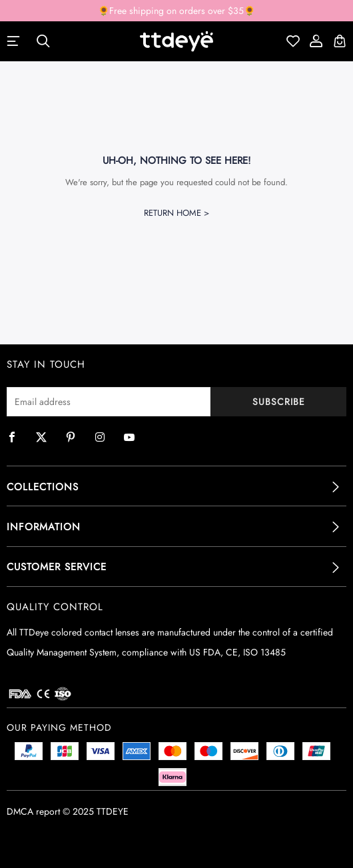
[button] (176, 487)
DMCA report (33, 811)
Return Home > (176, 213)
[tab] (176, 487)
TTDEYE (113, 811)
